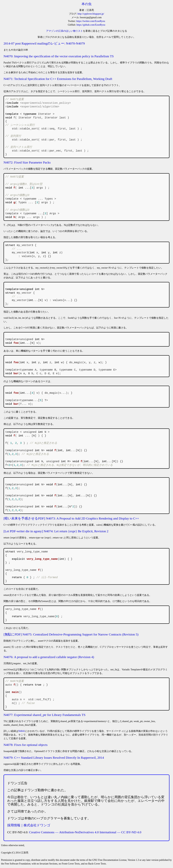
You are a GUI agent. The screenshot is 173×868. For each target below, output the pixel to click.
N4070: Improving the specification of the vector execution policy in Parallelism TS (59, 56)
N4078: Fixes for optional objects (26, 745)
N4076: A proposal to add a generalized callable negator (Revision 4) (49, 657)
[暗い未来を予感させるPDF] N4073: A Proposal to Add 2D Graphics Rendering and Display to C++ (71, 518)
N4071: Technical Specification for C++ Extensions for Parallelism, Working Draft (58, 79)
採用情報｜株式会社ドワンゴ (29, 825)
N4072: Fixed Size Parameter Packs (27, 162)
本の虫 (86, 4)
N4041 (22, 731)
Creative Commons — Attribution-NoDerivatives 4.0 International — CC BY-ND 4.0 (85, 832)
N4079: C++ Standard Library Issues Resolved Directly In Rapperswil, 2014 (54, 758)
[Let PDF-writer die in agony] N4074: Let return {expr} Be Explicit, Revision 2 (56, 531)
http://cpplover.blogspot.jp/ (91, 14)
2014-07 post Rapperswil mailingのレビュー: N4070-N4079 (44, 43)
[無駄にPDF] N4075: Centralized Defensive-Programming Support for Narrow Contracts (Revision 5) (71, 634)
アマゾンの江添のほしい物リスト (64, 31)
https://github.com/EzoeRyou (91, 25)
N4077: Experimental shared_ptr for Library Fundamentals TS (45, 715)
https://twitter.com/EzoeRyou (91, 21)
